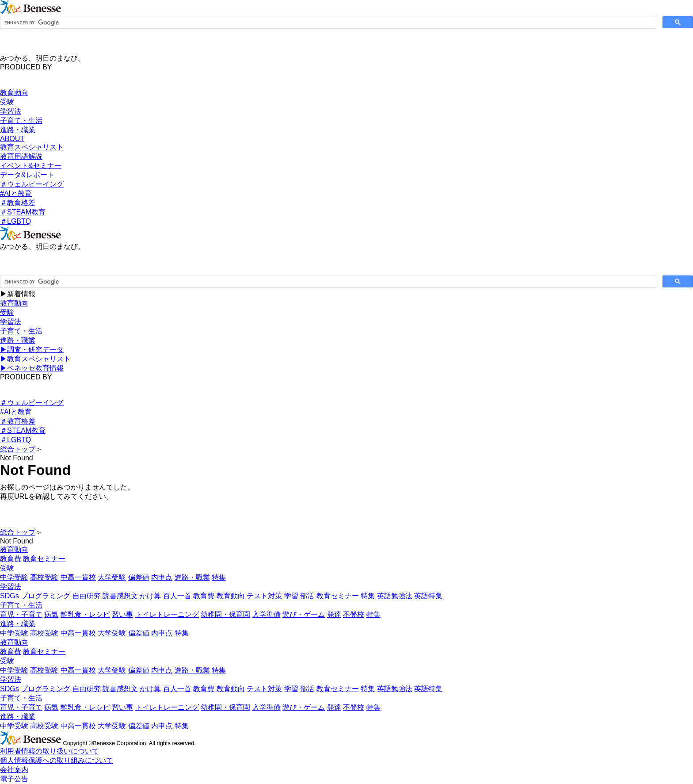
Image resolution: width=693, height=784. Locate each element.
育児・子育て (21, 614)
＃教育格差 (18, 203)
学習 (291, 596)
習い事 (122, 614)
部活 (307, 596)
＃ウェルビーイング (32, 184)
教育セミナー (44, 559)
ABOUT (12, 139)
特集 (219, 577)
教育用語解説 (21, 156)
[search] (327, 23)
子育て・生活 (21, 120)
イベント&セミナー (31, 166)
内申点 (162, 577)
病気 (51, 614)
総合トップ (18, 449)
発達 (334, 614)
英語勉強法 (395, 596)
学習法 (11, 111)
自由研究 (87, 596)
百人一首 (177, 596)
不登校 (354, 614)
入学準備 (267, 614)
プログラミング (46, 596)
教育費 (11, 559)
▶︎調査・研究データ (32, 350)
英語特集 (428, 596)
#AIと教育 (16, 193)
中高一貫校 (78, 577)
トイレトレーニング (167, 614)
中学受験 (14, 577)
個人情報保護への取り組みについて (57, 760)
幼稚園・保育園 (225, 614)
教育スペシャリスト (32, 147)
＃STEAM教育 (23, 212)
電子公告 (14, 779)
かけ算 (150, 596)
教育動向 (14, 93)
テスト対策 (264, 596)
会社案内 (14, 770)
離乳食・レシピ (85, 614)
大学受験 (112, 577)
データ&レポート (27, 175)
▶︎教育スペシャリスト (35, 359)
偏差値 (139, 577)
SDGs (10, 596)
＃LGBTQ (15, 221)
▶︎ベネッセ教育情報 (32, 368)
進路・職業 (18, 130)
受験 (7, 102)
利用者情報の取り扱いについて (49, 751)
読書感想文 (120, 596)
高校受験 (44, 577)
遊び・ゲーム (304, 614)
